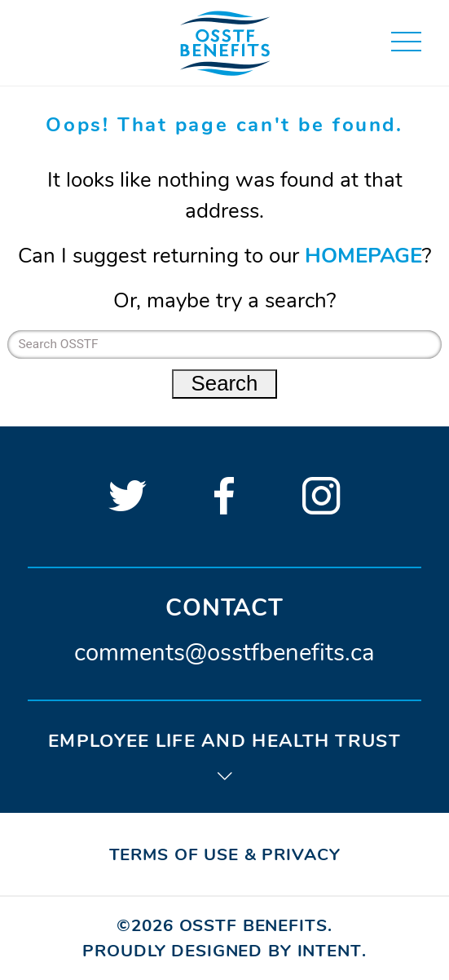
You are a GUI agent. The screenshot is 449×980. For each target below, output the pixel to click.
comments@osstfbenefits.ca (224, 652)
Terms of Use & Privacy (225, 854)
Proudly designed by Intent (222, 951)
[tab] (224, 755)
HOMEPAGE (363, 256)
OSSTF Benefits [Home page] (253, 925)
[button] (406, 42)
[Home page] (225, 42)
